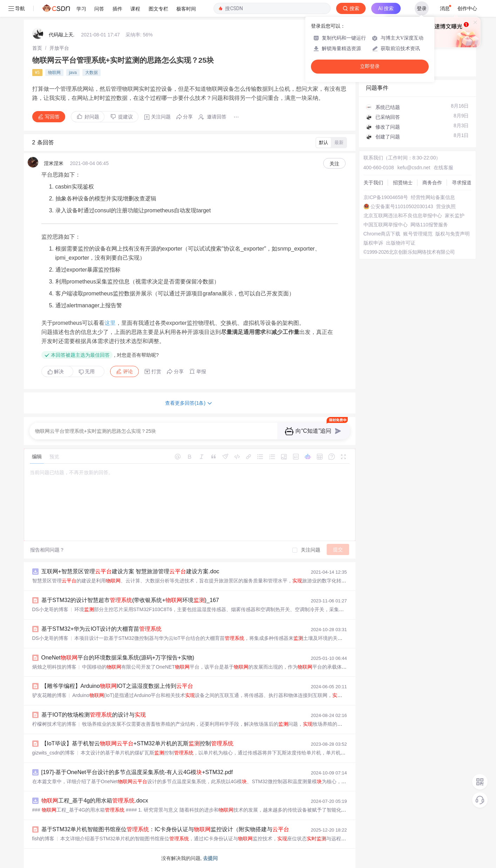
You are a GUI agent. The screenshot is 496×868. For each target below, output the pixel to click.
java (73, 73)
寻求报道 (462, 183)
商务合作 (432, 183)
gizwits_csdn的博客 (53, 753)
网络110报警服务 (429, 225)
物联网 (54, 73)
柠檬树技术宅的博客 (54, 724)
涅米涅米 (54, 163)
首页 (37, 48)
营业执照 (446, 206)
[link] (37, 48)
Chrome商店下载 (382, 234)
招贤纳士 (403, 183)
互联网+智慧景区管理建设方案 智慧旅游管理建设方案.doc (130, 571)
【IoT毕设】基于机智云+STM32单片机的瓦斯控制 (137, 743)
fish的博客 (43, 839)
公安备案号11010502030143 (402, 206)
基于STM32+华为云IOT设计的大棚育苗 (102, 629)
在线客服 (443, 168)
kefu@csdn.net (414, 168)
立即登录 (370, 66)
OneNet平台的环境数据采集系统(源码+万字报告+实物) (118, 658)
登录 (422, 8)
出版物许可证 (401, 243)
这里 (110, 323)
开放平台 (59, 48)
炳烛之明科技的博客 (54, 667)
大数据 (91, 73)
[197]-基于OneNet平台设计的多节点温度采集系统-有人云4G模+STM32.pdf (137, 772)
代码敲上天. (62, 35)
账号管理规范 (418, 234)
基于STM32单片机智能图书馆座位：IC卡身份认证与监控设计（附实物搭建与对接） (174, 829)
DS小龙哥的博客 (50, 609)
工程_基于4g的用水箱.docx (95, 801)
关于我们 (373, 183)
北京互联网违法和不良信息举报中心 (403, 216)
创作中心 (467, 8)
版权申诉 (373, 243)
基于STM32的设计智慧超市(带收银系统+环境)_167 (130, 600)
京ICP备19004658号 (386, 197)
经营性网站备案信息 (433, 197)
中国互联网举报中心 (386, 225)
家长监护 (455, 216)
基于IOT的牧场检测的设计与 (94, 715)
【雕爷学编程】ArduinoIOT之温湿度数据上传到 (117, 686)
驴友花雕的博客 (49, 695)
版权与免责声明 (453, 234)
